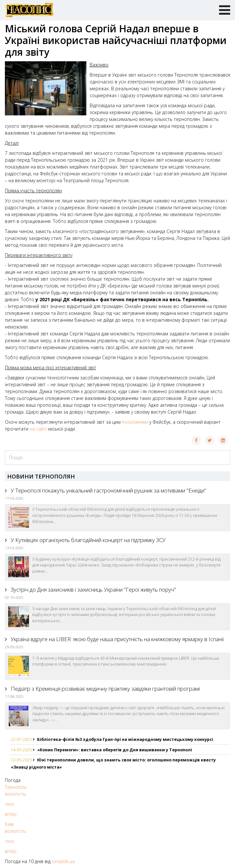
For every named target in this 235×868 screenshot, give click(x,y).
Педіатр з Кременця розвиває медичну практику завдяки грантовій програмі (105, 689)
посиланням (135, 422)
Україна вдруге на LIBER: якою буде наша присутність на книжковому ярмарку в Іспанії (117, 639)
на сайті (38, 429)
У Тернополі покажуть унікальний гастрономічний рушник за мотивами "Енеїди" (108, 490)
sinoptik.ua (63, 861)
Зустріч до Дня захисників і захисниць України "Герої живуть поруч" (93, 589)
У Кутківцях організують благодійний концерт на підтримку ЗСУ (88, 540)
